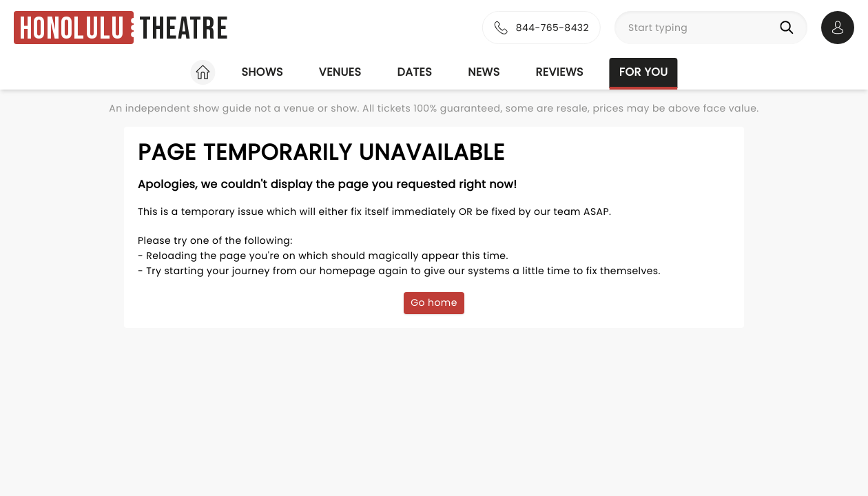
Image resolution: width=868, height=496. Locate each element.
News (484, 72)
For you (644, 72)
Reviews (560, 72)
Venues (340, 72)
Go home (434, 302)
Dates (414, 72)
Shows (262, 72)
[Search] (789, 28)
